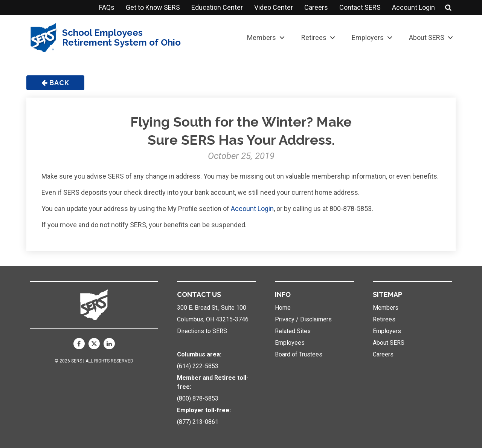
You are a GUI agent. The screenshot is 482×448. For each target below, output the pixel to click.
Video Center (274, 7)
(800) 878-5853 (198, 398)
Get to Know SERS (153, 7)
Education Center (217, 7)
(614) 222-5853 (198, 366)
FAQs (107, 7)
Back (55, 83)
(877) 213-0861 (198, 422)
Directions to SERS (202, 331)
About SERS (427, 37)
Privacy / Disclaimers (303, 319)
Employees (290, 343)
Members (262, 37)
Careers (316, 7)
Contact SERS (360, 7)
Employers (368, 37)
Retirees (314, 37)
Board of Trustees (299, 354)
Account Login (413, 7)
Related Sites (293, 331)
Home (283, 308)
